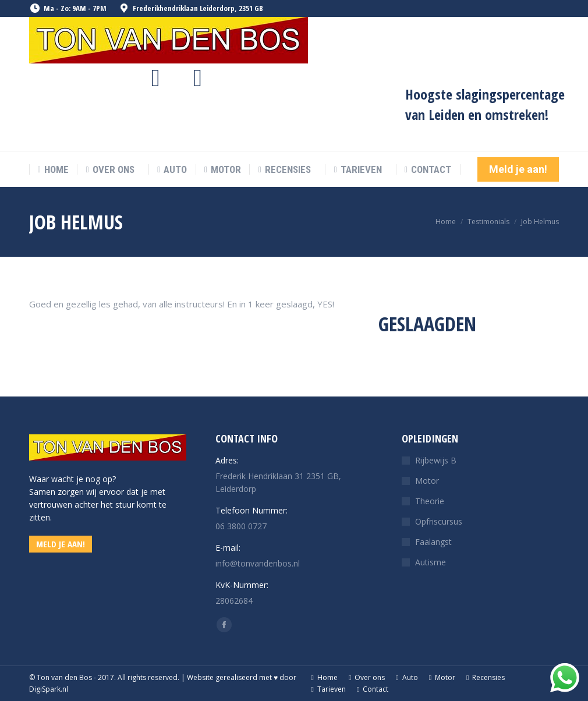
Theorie (430, 501)
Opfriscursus (439, 521)
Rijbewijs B (436, 460)
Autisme (431, 562)
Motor (427, 481)
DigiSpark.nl (49, 689)
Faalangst (433, 542)
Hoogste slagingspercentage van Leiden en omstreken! (485, 104)
